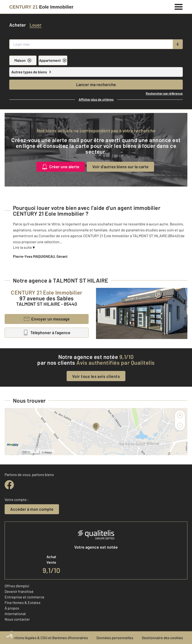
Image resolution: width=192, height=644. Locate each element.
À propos (12, 608)
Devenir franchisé (19, 591)
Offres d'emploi (17, 586)
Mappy (48, 452)
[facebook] (9, 485)
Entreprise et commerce (25, 597)
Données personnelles (115, 638)
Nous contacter (17, 619)
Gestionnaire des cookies (162, 638)
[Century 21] (41, 7)
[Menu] (179, 6)
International (15, 614)
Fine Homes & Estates (23, 602)
